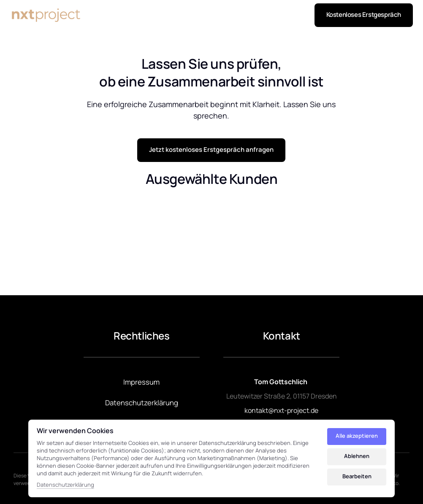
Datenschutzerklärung (65, 485)
